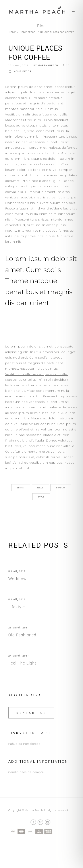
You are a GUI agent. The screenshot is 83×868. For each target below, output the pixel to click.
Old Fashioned (22, 635)
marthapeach (48, 66)
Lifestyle (17, 607)
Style (41, 497)
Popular (61, 488)
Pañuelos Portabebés (24, 744)
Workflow (17, 579)
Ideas (40, 488)
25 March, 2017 (19, 628)
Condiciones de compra (26, 772)
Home (12, 32)
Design (21, 488)
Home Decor (28, 32)
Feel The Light (22, 663)
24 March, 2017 (19, 656)
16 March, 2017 (18, 66)
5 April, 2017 (17, 571)
